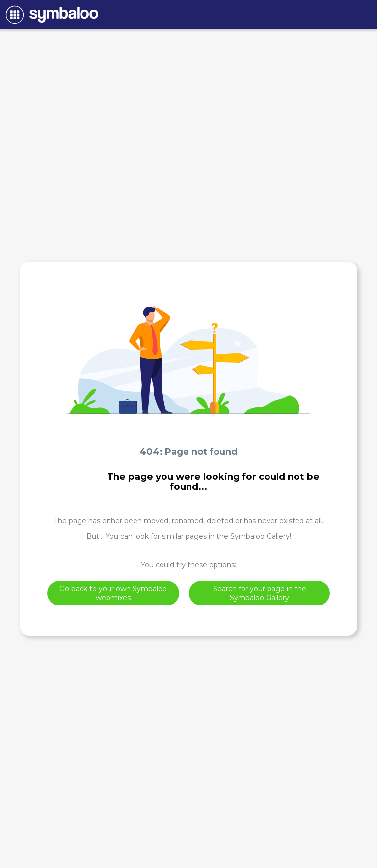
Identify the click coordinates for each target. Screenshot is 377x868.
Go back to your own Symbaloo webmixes (113, 593)
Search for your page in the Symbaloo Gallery (260, 593)
